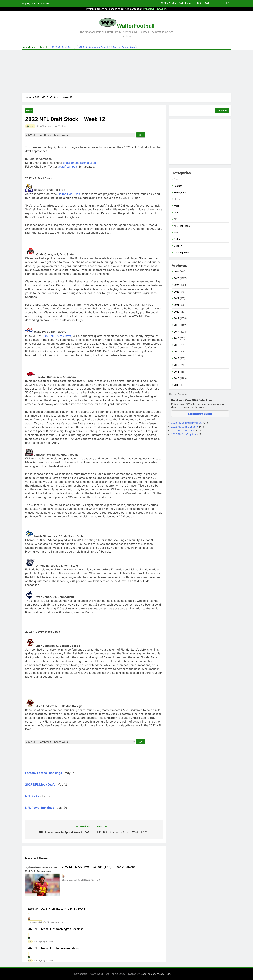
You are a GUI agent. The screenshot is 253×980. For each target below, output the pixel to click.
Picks (177, 239)
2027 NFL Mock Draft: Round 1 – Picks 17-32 (185, 4)
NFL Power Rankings (40, 808)
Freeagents (180, 193)
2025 (177, 278)
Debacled (148, 9)
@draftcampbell (68, 167)
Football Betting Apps (124, 47)
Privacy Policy (164, 974)
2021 (177, 305)
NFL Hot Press (182, 226)
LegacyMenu (28, 47)
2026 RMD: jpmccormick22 (187, 423)
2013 (177, 358)
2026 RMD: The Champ (185, 427)
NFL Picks (32, 796)
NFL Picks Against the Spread (93, 47)
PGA (176, 233)
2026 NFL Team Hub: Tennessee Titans (53, 948)
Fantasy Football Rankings (44, 773)
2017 (177, 332)
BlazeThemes (148, 974)
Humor (178, 199)
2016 (177, 338)
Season (178, 246)
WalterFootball (136, 26)
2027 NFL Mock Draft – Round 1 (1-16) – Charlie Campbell (100, 867)
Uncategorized (182, 253)
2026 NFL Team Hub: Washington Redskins (56, 929)
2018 (177, 325)
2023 (177, 292)
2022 (177, 298)
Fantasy (178, 186)
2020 (177, 312)
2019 (177, 318)
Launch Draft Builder (200, 414)
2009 (177, 385)
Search (222, 111)
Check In (44, 47)
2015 (177, 345)
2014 (177, 352)
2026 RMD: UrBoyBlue (184, 434)
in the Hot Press (69, 194)
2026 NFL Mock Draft (63, 47)
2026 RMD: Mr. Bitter (183, 431)
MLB (176, 206)
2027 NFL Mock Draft (40, 785)
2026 (177, 272)
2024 (177, 285)
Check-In (161, 9)
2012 (177, 365)
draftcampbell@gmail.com (80, 163)
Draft (29, 111)
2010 (177, 378)
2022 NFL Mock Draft (57, 336)
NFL (176, 219)
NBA (176, 212)
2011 (177, 372)
